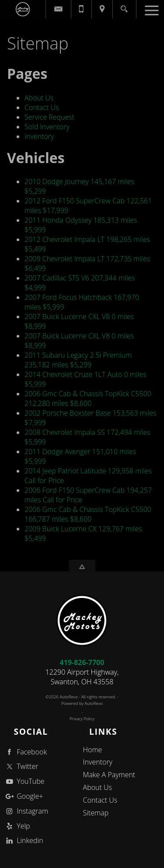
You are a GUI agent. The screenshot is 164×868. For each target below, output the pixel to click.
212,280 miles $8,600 (88, 398)
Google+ (23, 796)
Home (93, 750)
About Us (39, 98)
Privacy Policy (82, 719)
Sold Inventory (47, 127)
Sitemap (96, 813)
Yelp (17, 826)
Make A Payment (109, 775)
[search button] (124, 6)
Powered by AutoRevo (82, 703)
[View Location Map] (102, 9)
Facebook (25, 752)
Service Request (49, 117)
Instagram (26, 811)
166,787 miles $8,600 (88, 514)
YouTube (24, 781)
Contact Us (42, 107)
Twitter (21, 767)
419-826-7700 (82, 662)
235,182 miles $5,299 (78, 360)
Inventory (39, 136)
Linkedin (24, 841)
